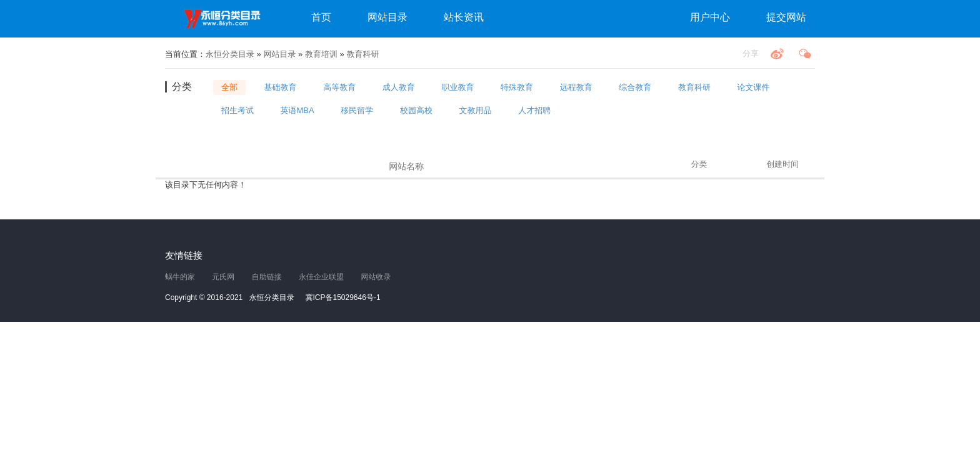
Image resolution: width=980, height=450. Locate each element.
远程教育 (576, 87)
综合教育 (635, 87)
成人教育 (399, 87)
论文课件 (754, 87)
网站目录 (387, 17)
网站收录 (376, 277)
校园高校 (416, 110)
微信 (805, 54)
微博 (777, 54)
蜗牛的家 (180, 277)
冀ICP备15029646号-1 (343, 297)
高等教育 (339, 87)
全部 (229, 87)
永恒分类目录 (224, 19)
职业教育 (457, 87)
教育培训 (321, 54)
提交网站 (786, 17)
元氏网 (223, 277)
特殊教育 (517, 87)
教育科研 (362, 54)
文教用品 (476, 110)
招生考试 (237, 110)
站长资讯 (464, 17)
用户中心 (710, 17)
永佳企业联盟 (321, 277)
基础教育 (281, 87)
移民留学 (357, 110)
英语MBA (297, 110)
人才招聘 (534, 110)
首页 (321, 17)
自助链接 (267, 277)
